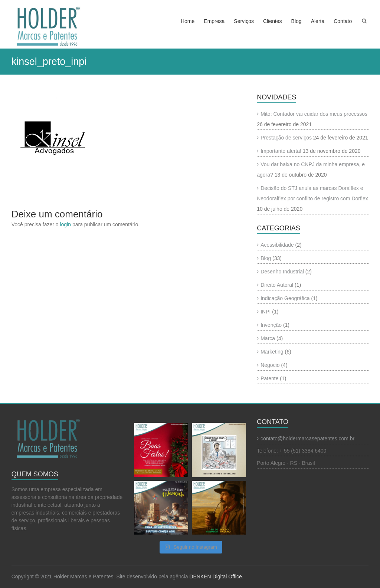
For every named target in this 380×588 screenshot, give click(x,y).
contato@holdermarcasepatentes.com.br (307, 438)
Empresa (214, 21)
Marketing (272, 352)
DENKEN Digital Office (215, 576)
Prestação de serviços (286, 138)
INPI (266, 312)
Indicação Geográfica (285, 298)
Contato (343, 21)
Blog (297, 21)
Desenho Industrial (282, 272)
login (65, 224)
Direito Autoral (277, 285)
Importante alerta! (281, 151)
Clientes (273, 21)
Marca (268, 338)
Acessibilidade (277, 245)
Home (188, 21)
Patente (269, 378)
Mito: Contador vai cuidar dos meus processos (314, 114)
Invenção (271, 325)
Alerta (318, 21)
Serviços (244, 21)
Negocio (270, 365)
